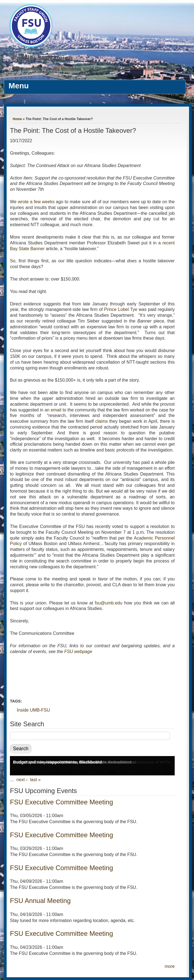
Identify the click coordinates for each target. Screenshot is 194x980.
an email (53, 410)
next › (22, 780)
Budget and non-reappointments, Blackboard (57, 762)
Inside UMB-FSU (33, 710)
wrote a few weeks (36, 202)
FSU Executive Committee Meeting (61, 802)
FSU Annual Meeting (40, 901)
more (169, 966)
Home (17, 119)
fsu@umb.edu (109, 603)
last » (35, 780)
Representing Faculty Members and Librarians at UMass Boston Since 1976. (97, 68)
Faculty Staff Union (42, 58)
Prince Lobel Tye (121, 309)
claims (101, 421)
